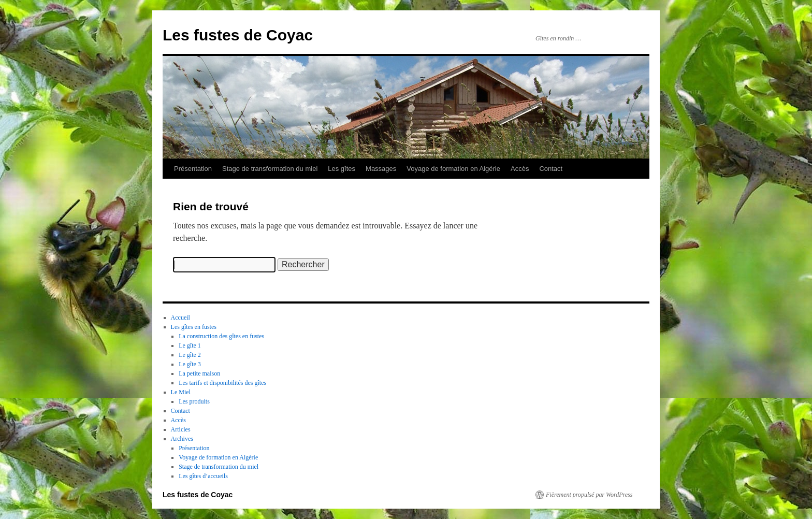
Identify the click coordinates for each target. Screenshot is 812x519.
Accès (520, 169)
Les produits (194, 401)
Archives (182, 439)
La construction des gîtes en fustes (221, 336)
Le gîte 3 (190, 364)
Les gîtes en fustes (194, 327)
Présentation (193, 169)
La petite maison (199, 373)
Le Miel (181, 392)
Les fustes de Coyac (238, 35)
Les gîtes (342, 169)
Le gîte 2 (190, 355)
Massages (381, 169)
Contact (551, 169)
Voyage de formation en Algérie (453, 169)
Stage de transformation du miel (270, 169)
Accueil (180, 318)
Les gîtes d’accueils (203, 476)
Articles (181, 429)
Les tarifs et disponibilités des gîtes (222, 383)
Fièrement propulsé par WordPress (589, 495)
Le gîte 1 (190, 345)
